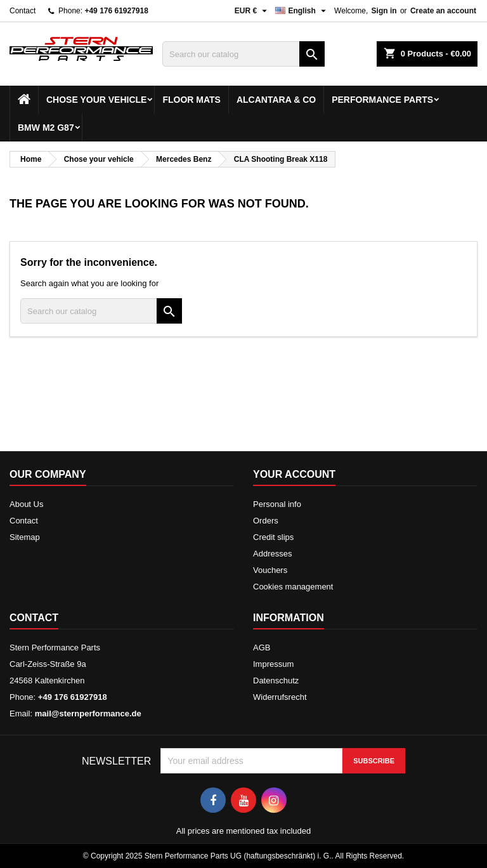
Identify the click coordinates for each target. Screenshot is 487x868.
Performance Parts (382, 100)
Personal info (277, 504)
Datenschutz (276, 681)
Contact (23, 11)
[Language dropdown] (302, 11)
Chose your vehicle (96, 100)
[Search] (243, 54)
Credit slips (273, 537)
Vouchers (270, 570)
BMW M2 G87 (46, 128)
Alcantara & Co (276, 100)
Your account (294, 474)
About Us (26, 504)
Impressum (273, 664)
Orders (266, 521)
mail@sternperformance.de (88, 713)
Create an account (443, 11)
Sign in (384, 11)
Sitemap (25, 537)
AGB (262, 648)
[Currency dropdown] (253, 11)
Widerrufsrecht (280, 697)
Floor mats (192, 100)
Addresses (272, 554)
